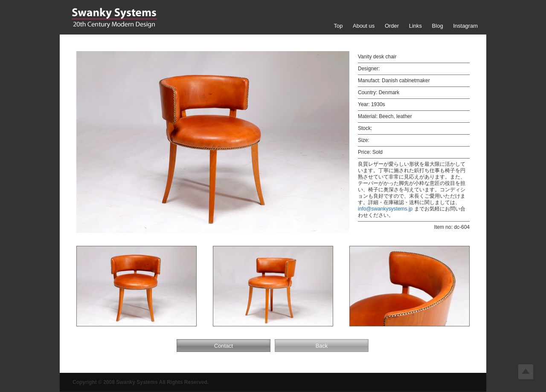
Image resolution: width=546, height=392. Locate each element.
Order (392, 26)
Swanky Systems (114, 18)
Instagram (465, 26)
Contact (224, 346)
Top (338, 26)
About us (364, 26)
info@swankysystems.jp (385, 209)
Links (415, 26)
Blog (438, 26)
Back (322, 346)
